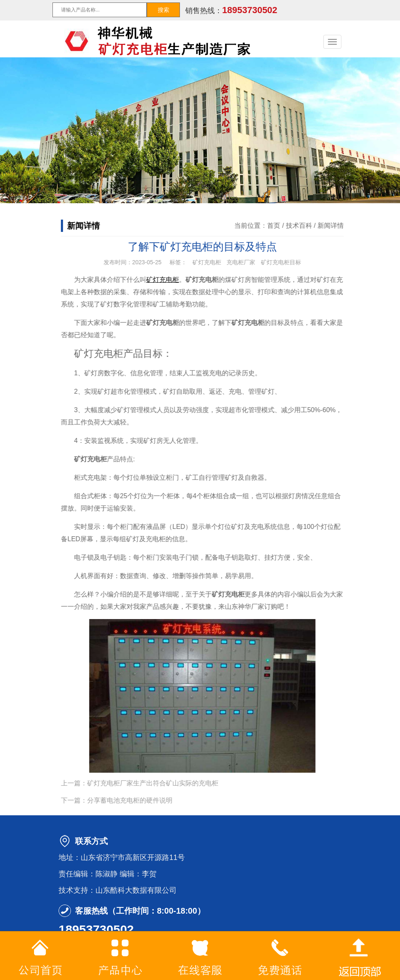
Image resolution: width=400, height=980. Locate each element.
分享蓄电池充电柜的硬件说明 (139, 800)
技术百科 (308, 226)
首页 (283, 226)
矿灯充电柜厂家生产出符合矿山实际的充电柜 (162, 783)
